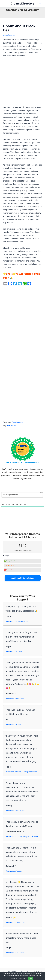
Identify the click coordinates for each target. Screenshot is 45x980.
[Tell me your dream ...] (22, 495)
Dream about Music (13, 725)
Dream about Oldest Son (15, 922)
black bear (12, 426)
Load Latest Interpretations (22, 578)
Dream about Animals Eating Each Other (21, 772)
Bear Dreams (18, 422)
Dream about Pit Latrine (15, 953)
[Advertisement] (22, 83)
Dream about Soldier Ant (15, 811)
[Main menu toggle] (40, 4)
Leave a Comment (9, 35)
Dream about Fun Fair (14, 651)
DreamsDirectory (22, 4)
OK (31, 978)
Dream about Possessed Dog (17, 621)
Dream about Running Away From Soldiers (22, 837)
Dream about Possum (14, 871)
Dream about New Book (15, 699)
